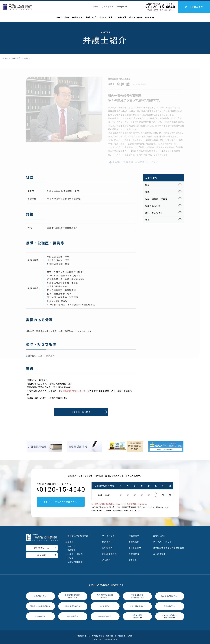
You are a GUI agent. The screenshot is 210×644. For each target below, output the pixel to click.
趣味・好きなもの (154, 212)
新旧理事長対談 (109, 553)
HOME (5, 59)
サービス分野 (108, 535)
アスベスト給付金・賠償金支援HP (170, 615)
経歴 (147, 184)
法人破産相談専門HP (170, 595)
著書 (147, 219)
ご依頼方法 (134, 553)
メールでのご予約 (194, 7)
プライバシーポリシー (163, 541)
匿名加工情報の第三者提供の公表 (169, 547)
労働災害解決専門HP (73, 605)
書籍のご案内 (159, 535)
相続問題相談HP (105, 616)
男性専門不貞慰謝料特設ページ (105, 595)
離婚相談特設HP (40, 595)
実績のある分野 (153, 205)
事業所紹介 (134, 541)
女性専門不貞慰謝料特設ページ (73, 595)
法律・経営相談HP (137, 605)
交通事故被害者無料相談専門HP (137, 595)
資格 (147, 191)
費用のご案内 (135, 547)
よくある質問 (159, 553)
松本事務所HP (40, 616)
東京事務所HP (105, 605)
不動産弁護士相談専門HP (137, 615)
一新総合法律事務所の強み (78, 535)
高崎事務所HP (73, 616)
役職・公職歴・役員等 (156, 198)
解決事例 (106, 541)
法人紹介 (106, 559)
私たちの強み (136, 17)
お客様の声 (107, 547)
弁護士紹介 (16, 59)
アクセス (133, 559)
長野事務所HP (170, 605)
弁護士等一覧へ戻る (89, 411)
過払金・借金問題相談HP (40, 605)
